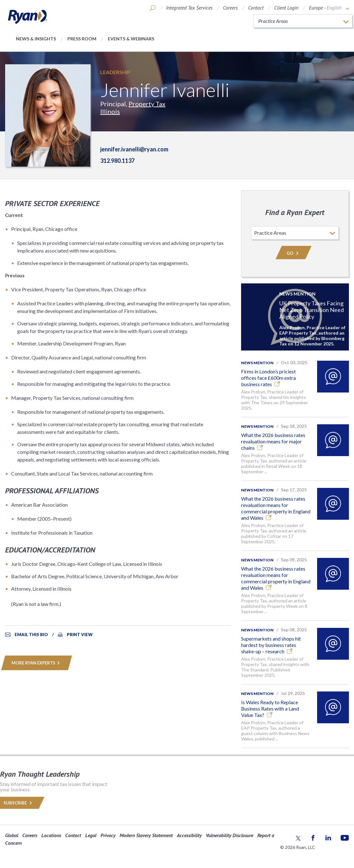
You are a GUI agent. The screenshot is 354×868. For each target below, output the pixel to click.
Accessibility (189, 835)
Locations (51, 835)
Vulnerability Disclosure (229, 835)
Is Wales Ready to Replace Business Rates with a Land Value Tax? (270, 708)
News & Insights (36, 39)
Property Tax (147, 104)
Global (12, 835)
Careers (230, 8)
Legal (91, 835)
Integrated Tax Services (189, 8)
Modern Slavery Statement (146, 835)
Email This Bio (31, 635)
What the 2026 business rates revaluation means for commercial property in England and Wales (276, 508)
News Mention (257, 363)
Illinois (110, 111)
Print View (80, 635)
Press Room (82, 39)
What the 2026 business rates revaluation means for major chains (273, 441)
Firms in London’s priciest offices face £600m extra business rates (268, 378)
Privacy (108, 835)
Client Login (286, 8)
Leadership (115, 72)
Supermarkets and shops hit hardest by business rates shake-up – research (271, 645)
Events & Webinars (131, 39)
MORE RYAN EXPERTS (36, 663)
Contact (256, 8)
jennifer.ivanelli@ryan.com (134, 149)
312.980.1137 (117, 161)
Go (294, 253)
